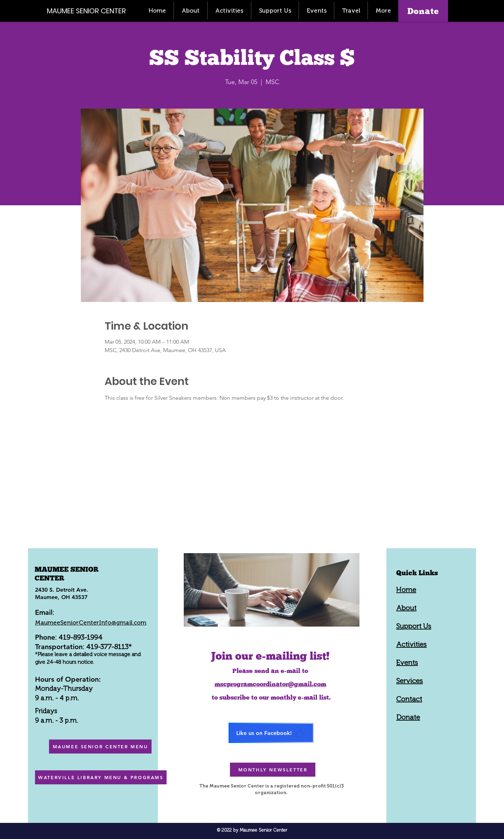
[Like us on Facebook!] (271, 733)
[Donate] (423, 11)
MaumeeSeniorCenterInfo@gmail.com (91, 623)
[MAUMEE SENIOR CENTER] (90, 11)
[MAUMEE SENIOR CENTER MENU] (100, 747)
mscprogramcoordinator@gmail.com (270, 684)
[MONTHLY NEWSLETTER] (273, 770)
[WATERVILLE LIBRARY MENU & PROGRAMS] (101, 777)
